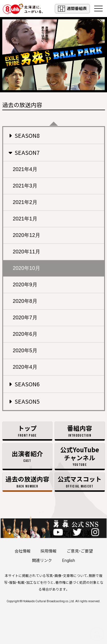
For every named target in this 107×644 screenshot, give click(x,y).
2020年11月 (27, 252)
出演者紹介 (27, 456)
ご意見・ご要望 (80, 551)
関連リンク (42, 560)
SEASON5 (24, 401)
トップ (27, 431)
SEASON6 (24, 384)
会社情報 (23, 551)
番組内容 (80, 431)
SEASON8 (24, 135)
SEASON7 (24, 153)
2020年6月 (25, 334)
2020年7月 (25, 318)
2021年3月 (25, 186)
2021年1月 (25, 219)
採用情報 (49, 551)
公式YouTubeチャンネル (80, 456)
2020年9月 (25, 285)
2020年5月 (25, 351)
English (69, 560)
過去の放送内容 (27, 482)
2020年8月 (25, 301)
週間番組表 (72, 9)
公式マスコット (80, 482)
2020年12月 (27, 235)
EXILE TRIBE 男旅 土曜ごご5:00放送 (53, 55)
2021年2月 (25, 202)
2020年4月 (25, 367)
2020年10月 (27, 268)
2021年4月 (25, 169)
